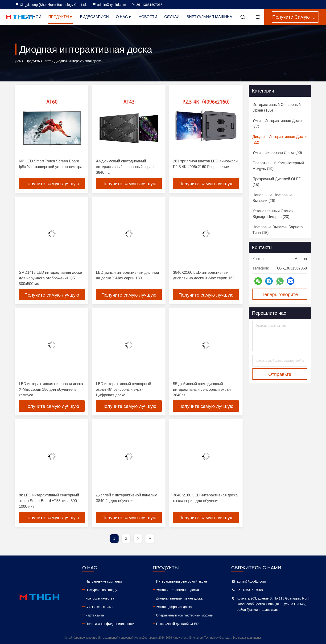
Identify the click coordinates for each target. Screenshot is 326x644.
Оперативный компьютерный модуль (184, 615)
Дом (18, 61)
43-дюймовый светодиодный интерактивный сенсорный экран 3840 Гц (125, 167)
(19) (278, 166)
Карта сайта (95, 615)
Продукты (61, 17)
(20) (273, 214)
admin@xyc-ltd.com (109, 5)
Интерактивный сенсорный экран (182, 581)
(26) (272, 198)
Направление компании (104, 581)
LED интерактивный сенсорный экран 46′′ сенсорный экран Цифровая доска (124, 389)
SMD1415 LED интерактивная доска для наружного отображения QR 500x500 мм (50, 278)
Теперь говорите (280, 294)
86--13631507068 (147, 5)
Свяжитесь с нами (99, 607)
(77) (277, 123)
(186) (276, 107)
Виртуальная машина (209, 17)
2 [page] (126, 539)
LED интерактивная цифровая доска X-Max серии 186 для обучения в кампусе (51, 389)
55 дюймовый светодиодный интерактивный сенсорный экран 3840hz (202, 389)
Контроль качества (100, 598)
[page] (138, 539)
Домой (34, 17)
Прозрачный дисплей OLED (177, 624)
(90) (277, 153)
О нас (124, 17)
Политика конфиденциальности (110, 624)
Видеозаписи (94, 17)
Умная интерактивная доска (177, 590)
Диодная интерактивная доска (179, 598)
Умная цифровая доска (174, 607)
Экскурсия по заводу (101, 590)
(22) (280, 139)
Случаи (172, 17)
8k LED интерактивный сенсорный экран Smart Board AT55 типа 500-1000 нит (49, 501)
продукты (33, 61)
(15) (277, 182)
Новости (148, 17)
